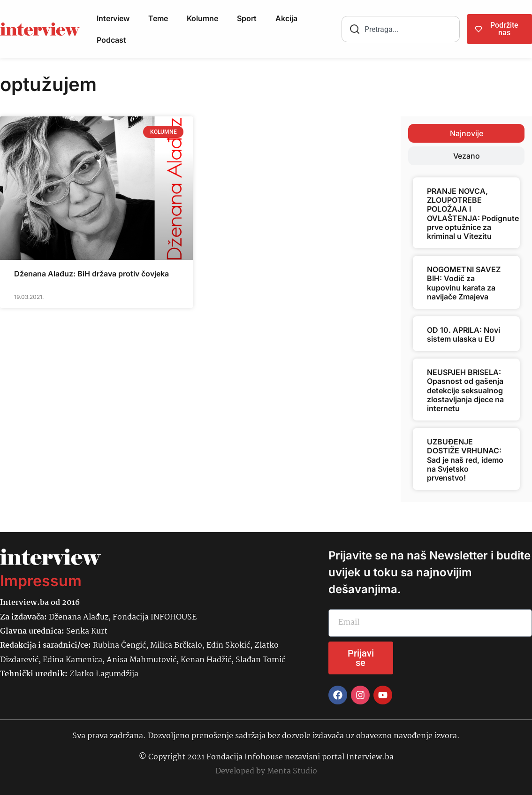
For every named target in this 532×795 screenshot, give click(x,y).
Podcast (111, 40)
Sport (247, 18)
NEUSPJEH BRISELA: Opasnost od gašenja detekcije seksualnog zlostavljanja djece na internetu (465, 390)
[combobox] (401, 29)
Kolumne (202, 18)
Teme (158, 18)
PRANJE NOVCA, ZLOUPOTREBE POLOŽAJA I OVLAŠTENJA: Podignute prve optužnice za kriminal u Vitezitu (473, 214)
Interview (113, 18)
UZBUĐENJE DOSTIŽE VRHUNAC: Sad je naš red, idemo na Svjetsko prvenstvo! (465, 460)
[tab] (466, 133)
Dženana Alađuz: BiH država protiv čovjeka (91, 274)
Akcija (286, 18)
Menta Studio (292, 771)
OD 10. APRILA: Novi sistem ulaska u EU (464, 334)
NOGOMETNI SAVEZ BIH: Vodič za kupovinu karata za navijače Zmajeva (464, 283)
